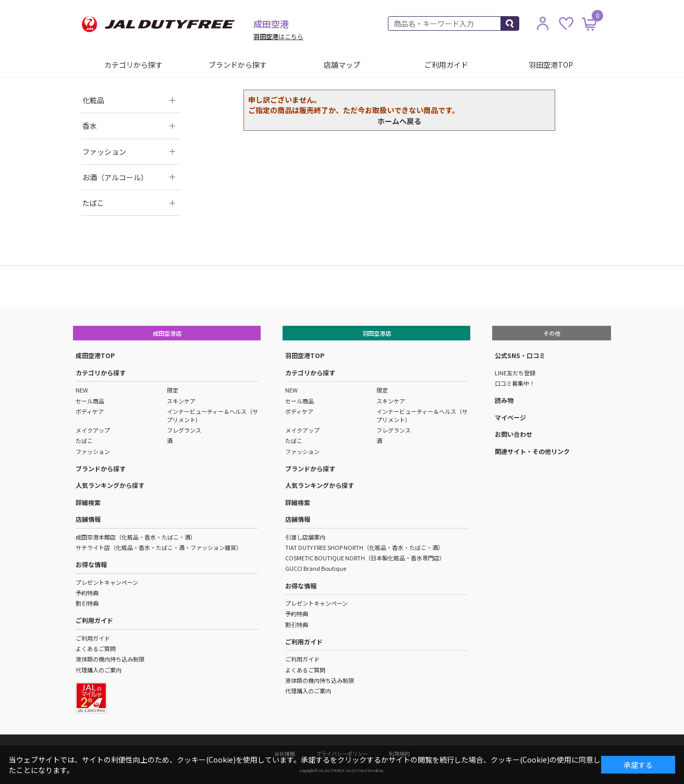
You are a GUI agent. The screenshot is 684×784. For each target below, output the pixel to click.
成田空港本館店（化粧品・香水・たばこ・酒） (136, 537)
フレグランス (184, 430)
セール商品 (90, 401)
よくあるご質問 (96, 648)
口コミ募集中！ (515, 383)
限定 (173, 390)
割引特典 (87, 603)
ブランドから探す (238, 65)
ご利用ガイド (446, 65)
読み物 (504, 400)
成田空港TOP (95, 355)
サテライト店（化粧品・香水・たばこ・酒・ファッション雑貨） (159, 547)
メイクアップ (93, 430)
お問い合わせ (514, 434)
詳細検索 (88, 502)
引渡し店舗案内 (305, 537)
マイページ (510, 417)
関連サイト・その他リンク (532, 451)
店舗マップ (342, 65)
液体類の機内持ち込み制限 (110, 659)
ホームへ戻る (399, 121)
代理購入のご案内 (99, 670)
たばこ (84, 440)
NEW (82, 390)
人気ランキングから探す (110, 485)
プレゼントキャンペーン (107, 582)
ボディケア (90, 411)
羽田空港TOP (551, 65)
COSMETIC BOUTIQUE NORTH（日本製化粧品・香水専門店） (365, 558)
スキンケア (181, 401)
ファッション (93, 451)
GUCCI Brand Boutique (316, 568)
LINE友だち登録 (515, 373)
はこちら (278, 36)
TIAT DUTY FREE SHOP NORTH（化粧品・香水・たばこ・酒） (364, 547)
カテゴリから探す (133, 65)
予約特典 (87, 593)
